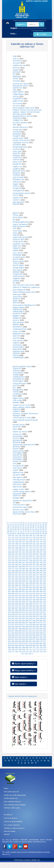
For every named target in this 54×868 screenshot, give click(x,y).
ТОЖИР (16, 281)
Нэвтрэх (7, 834)
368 (24, 585)
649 (45, 637)
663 (16, 641)
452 (10, 602)
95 (36, 533)
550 (45, 618)
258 (24, 564)
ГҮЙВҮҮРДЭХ (18, 94)
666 (27, 641)
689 (30, 645)
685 (16, 645)
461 (41, 602)
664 (20, 641)
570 (38, 623)
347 (27, 581)
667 (30, 641)
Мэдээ (6, 788)
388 (16, 589)
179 (16, 550)
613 (34, 631)
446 (27, 600)
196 (38, 552)
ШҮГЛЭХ (16, 68)
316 (34, 575)
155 (10, 546)
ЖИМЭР (16, 272)
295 (38, 571)
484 (45, 606)
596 (13, 629)
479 (27, 606)
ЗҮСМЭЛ (16, 81)
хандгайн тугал (19, 244)
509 (16, 612)
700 (30, 647)
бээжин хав (17, 461)
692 (41, 645)
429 (45, 596)
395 (41, 589)
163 (38, 546)
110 (45, 535)
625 (38, 633)
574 (13, 625)
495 (45, 608)
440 (45, 598)
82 (43, 531)
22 (13, 525)
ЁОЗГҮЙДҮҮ (18, 217)
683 (10, 645)
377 (16, 587)
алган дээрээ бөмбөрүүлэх (24, 305)
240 (38, 560)
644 (27, 637)
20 (8, 525)
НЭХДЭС (17, 155)
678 (30, 643)
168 (16, 548)
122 (10, 540)
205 (30, 554)
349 (34, 581)
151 (34, 544)
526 (38, 614)
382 (34, 587)
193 (27, 552)
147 (20, 544)
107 (34, 535)
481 (34, 606)
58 (23, 529)
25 (21, 525)
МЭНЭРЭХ (17, 349)
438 (38, 598)
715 (45, 650)
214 (24, 556)
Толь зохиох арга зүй (11, 792)
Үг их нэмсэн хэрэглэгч (12, 825)
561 (45, 620)
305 (34, 573)
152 (38, 544)
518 (10, 614)
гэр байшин (18, 394)
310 (13, 575)
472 (41, 604)
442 (13, 600)
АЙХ (15, 90)
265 (10, 567)
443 (16, 600)
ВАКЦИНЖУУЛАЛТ (21, 86)
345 (20, 581)
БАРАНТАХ (17, 88)
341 (45, 579)
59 (26, 529)
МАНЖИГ (17, 72)
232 (10, 560)
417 (41, 593)
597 (16, 629)
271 (30, 567)
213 (20, 556)
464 (13, 604)
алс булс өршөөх (20, 123)
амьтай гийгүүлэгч (20, 127)
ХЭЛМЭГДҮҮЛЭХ (20, 329)
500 (24, 610)
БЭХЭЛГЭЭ (18, 455)
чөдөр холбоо (19, 489)
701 (34, 647)
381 (30, 587)
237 (27, 560)
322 (16, 577)
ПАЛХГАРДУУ (19, 347)
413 (27, 593)
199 (10, 554)
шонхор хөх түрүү (20, 84)
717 (13, 652)
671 (45, 641)
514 (34, 612)
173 (34, 548)
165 (45, 546)
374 (45, 585)
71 (16, 531)
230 (41, 558)
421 (16, 596)
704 (45, 647)
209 (45, 554)
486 (13, 608)
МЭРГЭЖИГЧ (18, 92)
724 (38, 652)
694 (10, 647)
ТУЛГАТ (16, 263)
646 (34, 637)
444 (20, 600)
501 (27, 610)
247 (24, 562)
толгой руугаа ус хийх (22, 418)
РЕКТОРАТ (17, 484)
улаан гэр (17, 331)
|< (8, 523)
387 (13, 589)
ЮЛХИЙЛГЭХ (18, 379)
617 (10, 633)
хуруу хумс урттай (20, 237)
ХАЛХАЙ (16, 132)
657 (34, 639)
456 (24, 602)
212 (16, 556)
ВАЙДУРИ (17, 318)
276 (10, 569)
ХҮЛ (14, 464)
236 (24, 560)
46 (33, 527)
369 (27, 585)
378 (20, 587)
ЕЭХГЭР (16, 336)
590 (30, 627)
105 (27, 535)
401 (24, 591)
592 (38, 627)
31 (36, 525)
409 (13, 593)
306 (38, 573)
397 (10, 591)
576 (20, 625)
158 (20, 546)
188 (10, 552)
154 (45, 544)
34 (43, 525)
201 (16, 554)
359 (30, 583)
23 (16, 525)
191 (20, 552)
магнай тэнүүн (19, 425)
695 (13, 647)
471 (38, 604)
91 (26, 533)
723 (34, 652)
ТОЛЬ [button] (13, 34)
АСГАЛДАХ (17, 453)
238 (30, 560)
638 (45, 635)
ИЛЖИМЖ (17, 255)
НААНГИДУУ (18, 381)
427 (38, 596)
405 (38, 591)
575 (16, 625)
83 (46, 531)
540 (10, 618)
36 (8, 527)
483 (41, 606)
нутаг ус (16, 320)
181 (24, 550)
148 (24, 544)
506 (45, 610)
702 (38, 647)
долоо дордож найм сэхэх (24, 108)
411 (20, 593)
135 (16, 542)
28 (28, 525)
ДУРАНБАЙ (18, 440)
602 (34, 629)
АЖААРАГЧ (18, 457)
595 (10, 629)
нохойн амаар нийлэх (22, 492)
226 (27, 558)
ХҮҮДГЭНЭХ (18, 242)
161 (30, 546)
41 (21, 527)
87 (16, 533)
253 (45, 562)
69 (11, 531)
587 (20, 627)
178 (13, 550)
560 (41, 620)
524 (30, 614)
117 (30, 537)
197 (41, 552)
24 (18, 525)
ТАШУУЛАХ (18, 158)
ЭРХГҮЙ (16, 338)
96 (38, 533)
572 (45, 623)
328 (38, 577)
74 (23, 531)
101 (13, 535)
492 (34, 608)
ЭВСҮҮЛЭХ (17, 487)
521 (20, 614)
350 (38, 581)
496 (10, 610)
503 (34, 610)
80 (38, 531)
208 (41, 554)
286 (45, 569)
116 (27, 537)
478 (24, 606)
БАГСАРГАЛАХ (19, 171)
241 (41, 560)
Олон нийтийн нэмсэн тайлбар (15, 805)
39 (16, 527)
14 (34, 523)
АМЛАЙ (16, 204)
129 (34, 540)
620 (20, 633)
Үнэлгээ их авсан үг (11, 818)
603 (38, 629)
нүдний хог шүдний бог (22, 500)
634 (30, 635)
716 (10, 652)
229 (38, 558)
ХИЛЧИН (16, 353)
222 (13, 558)
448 (34, 600)
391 (27, 589)
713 (38, 650)
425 (30, 596)
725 (41, 652)
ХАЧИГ (16, 79)
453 (13, 602)
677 (27, 643)
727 (23, 654)
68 (8, 531)
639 (10, 637)
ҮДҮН (15, 429)
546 (30, 618)
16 (38, 523)
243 (10, 562)
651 (13, 639)
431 (13, 598)
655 (27, 639)
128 (30, 540)
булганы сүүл (18, 510)
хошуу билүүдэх (20, 383)
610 (24, 631)
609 (20, 631)
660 (45, 639)
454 (16, 602)
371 (34, 585)
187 (45, 550)
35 (46, 525)
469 (30, 604)
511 (24, 612)
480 (30, 606)
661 (10, 641)
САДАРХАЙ (18, 274)
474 (10, 606)
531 (16, 616)
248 (27, 562)
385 (45, 587)
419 (10, 596)
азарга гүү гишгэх (20, 432)
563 (13, 623)
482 (38, 606)
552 (13, 620)
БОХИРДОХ (18, 459)
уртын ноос (17, 162)
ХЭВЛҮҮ (16, 343)
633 (27, 635)
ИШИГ (15, 301)
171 (27, 548)
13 (31, 523)
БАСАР (16, 259)
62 (33, 529)
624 (34, 633)
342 (10, 581)
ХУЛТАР (16, 160)
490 (27, 608)
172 (30, 548)
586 (16, 627)
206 (34, 554)
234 (16, 560)
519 (13, 614)
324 (24, 577)
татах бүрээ (18, 231)
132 (45, 540)
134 (13, 542)
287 (10, 571)
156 (13, 546)
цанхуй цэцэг (18, 138)
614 (38, 631)
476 (16, 606)
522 (24, 614)
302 (24, 573)
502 (30, 610)
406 (41, 591)
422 (20, 596)
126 (24, 540)
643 (24, 637)
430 (10, 598)
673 (13, 643)
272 (34, 567)
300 (16, 573)
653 (20, 639)
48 (38, 527)
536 (34, 616)
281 (27, 569)
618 (13, 633)
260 (30, 564)
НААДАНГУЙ (18, 466)
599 (24, 629)
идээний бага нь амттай (23, 116)
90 (23, 533)
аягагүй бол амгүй (20, 507)
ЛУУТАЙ (16, 386)
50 (43, 527)
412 (24, 593)
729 (29, 654)
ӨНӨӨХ (16, 403)
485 (10, 608)
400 (20, 591)
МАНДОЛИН (18, 390)
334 (20, 579)
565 (20, 623)
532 (20, 616)
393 (34, 589)
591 (34, 627)
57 (21, 529)
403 (30, 591)
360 (34, 583)
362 (41, 583)
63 (36, 529)
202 (20, 554)
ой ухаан (16, 63)
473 (45, 604)
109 (41, 535)
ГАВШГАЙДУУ (19, 311)
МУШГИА (17, 173)
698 (24, 647)
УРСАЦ (16, 97)
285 (41, 569)
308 (45, 573)
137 (24, 542)
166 (10, 548)
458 (30, 602)
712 (34, 650)
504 (38, 610)
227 (30, 558)
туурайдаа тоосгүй (20, 142)
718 (16, 652)
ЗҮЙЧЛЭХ (17, 182)
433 (20, 598)
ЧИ (14, 503)
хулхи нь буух (18, 239)
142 (41, 542)
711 (30, 650)
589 (27, 627)
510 (20, 612)
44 (28, 527)
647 (38, 637)
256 (16, 564)
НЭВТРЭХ (29, 1)
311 (16, 575)
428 (41, 596)
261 (34, 564)
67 (46, 529)
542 (16, 618)
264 (45, 564)
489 (24, 608)
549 (41, 618)
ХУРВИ (16, 375)
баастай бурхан (19, 226)
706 (13, 650)
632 (24, 635)
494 (41, 608)
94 (33, 533)
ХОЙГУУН (17, 496)
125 (20, 540)
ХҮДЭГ (16, 470)
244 (13, 562)
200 (13, 554)
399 (16, 591)
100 (10, 535)
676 (24, 643)
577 (24, 625)
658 (38, 639)
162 (34, 546)
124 (16, 540)
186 (41, 550)
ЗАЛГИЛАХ (17, 345)
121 (45, 537)
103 (20, 535)
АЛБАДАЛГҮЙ (19, 191)
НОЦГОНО (17, 118)
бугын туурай (18, 261)
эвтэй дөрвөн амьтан (22, 193)
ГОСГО (16, 195)
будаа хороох (18, 398)
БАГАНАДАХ (18, 436)
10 (24, 523)
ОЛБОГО (16, 409)
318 (41, 575)
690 (34, 645)
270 (27, 567)
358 (27, 583)
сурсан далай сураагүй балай (25, 420)
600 (27, 629)
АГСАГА (16, 438)
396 (45, 589)
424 (27, 596)
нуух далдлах (18, 322)
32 (38, 525)
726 (45, 652)
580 (34, 625)
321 (13, 577)
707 (16, 650)
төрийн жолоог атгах (21, 405)
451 (45, 600)
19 (46, 523)
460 (38, 602)
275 (45, 567)
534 (27, 616)
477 (20, 606)
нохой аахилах (19, 276)
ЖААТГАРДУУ (19, 265)
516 (41, 612)
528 (45, 614)
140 (34, 542)
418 (45, 593)
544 (24, 618)
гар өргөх (17, 475)
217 (34, 556)
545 (27, 618)
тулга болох (18, 297)
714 (41, 650)
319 (45, 575)
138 (27, 542)
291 (24, 571)
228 (34, 558)
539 (45, 616)
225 (24, 558)
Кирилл (21, 24)
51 (46, 527)
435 (27, 598)
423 (24, 596)
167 (13, 548)
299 (13, 573)
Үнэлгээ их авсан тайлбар (13, 821)
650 (10, 639)
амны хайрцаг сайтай (22, 407)
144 (10, 544)
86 (13, 533)
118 (34, 537)
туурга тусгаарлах (20, 224)
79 (36, 531)
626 (41, 633)
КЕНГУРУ (17, 153)
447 (30, 600)
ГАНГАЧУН (17, 514)
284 (38, 569)
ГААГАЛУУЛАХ (19, 505)
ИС (14, 283)
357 (24, 583)
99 (46, 533)
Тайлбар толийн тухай (12, 808)
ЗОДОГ (16, 184)
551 (10, 620)
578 (27, 625)
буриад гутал (18, 472)
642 (20, 637)
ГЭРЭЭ (16, 355)
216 (30, 556)
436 (30, 598)
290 (20, 571)
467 (24, 604)
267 (16, 567)
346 (24, 581)
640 (13, 637)
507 (10, 612)
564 (16, 623)
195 (34, 552)
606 (10, 631)
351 (41, 581)
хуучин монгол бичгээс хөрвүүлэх (23, 696)
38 (13, 527)
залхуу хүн (17, 434)
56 (18, 529)
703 (41, 647)
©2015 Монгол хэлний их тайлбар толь (27, 860)
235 (20, 560)
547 (34, 618)
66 (43, 529)
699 (27, 647)
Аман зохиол (24, 677)
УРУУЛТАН (17, 61)
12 (29, 523)
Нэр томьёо (24, 684)
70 (13, 531)
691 (38, 645)
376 (13, 587)
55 (16, 529)
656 (30, 639)
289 (16, 571)
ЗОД (15, 56)
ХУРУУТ (16, 186)
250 (34, 562)
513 (30, 612)
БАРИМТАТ (18, 327)
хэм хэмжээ (18, 270)
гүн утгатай (17, 103)
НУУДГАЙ (17, 188)
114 (20, 537)
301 (20, 573)
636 (38, 635)
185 (38, 550)
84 (8, 533)
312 (20, 575)
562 (10, 623)
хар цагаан (17, 494)
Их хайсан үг (8, 815)
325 (27, 577)
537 (38, 616)
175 (41, 548)
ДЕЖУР (16, 213)
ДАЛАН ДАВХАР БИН (22, 367)
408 (10, 593)
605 (45, 629)
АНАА (15, 233)
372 (38, 585)
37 (11, 527)
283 (34, 569)
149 (27, 544)
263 (41, 564)
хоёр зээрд (17, 400)
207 (38, 554)
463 (10, 604)
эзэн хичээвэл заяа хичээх (24, 285)
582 (41, 625)
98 (43, 533)
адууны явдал (19, 307)
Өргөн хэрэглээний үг (24, 664)
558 (34, 620)
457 (27, 602)
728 (26, 654)
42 (23, 527)
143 (45, 542)
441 (10, 600)
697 (20, 647)
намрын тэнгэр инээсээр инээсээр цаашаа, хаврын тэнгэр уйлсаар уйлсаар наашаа (27, 112)
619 (16, 633)
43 (26, 527)
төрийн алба (18, 198)
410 (16, 593)
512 (27, 612)
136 (20, 542)
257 (20, 564)
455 (20, 602)
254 (10, 564)
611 (27, 631)
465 (16, 604)
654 (24, 639)
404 (34, 591)
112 (13, 537)
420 (13, 596)
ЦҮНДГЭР (17, 164)
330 (45, 577)
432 (16, 598)
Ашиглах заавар (9, 831)
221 (10, 558)
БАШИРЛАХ (18, 99)
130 (38, 540)
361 (38, 583)
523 (27, 614)
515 (38, 612)
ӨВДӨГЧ (16, 316)
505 (41, 610)
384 (41, 587)
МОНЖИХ (17, 134)
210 (10, 556)
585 (13, 627)
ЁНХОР (16, 449)
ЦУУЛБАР (17, 145)
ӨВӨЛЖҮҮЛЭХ (19, 334)
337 (30, 579)
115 (24, 537)
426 (34, 596)
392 (30, 589)
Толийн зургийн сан (11, 798)
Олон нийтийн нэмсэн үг (12, 802)
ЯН (14, 220)
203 (24, 554)
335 (24, 579)
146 (16, 544)
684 (13, 645)
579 (30, 625)
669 (38, 641)
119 (38, 537)
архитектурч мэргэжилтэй (23, 445)
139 (30, 542)
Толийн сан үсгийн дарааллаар (15, 795)
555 (24, 620)
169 (20, 548)
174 (38, 548)
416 (38, 593)
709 (24, 650)
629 (13, 635)
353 (10, 583)
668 (34, 641)
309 (10, 575)
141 (38, 542)
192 (24, 552)
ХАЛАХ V (17, 200)
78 (33, 531)
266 (13, 567)
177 (10, 550)
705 (10, 650)
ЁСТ (15, 388)
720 (24, 652)
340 (41, 579)
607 (13, 631)
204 (27, 554)
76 (28, 531)
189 (13, 552)
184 (34, 550)
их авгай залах (19, 257)
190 (16, 552)
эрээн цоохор (18, 451)
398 (13, 591)
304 (30, 573)
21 (11, 525)
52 (8, 529)
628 (10, 635)
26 (23, 525)
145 (13, 544)
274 (41, 567)
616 (45, 631)
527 (41, 614)
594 (45, 627)
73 (21, 531)
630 (16, 635)
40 (18, 527)
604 (41, 629)
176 (45, 548)
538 (41, 616)
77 (31, 531)
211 (13, 556)
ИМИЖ (16, 250)
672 (10, 643)
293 (30, 571)
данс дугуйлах (19, 202)
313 (24, 575)
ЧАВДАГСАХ (18, 120)
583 (45, 625)
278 (16, 569)
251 (38, 562)
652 (16, 639)
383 (38, 587)
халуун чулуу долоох (21, 140)
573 (10, 625)
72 (18, 531)
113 (16, 537)
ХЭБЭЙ (16, 235)
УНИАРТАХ (18, 309)
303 (27, 573)
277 (13, 569)
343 (13, 581)
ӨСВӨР (16, 498)
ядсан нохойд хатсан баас (24, 512)
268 (20, 567)
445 (24, 600)
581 (38, 625)
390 (24, 589)
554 (20, 620)
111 (10, 537)
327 (34, 577)
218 (38, 556)
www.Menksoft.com (39, 842)
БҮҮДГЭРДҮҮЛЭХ (20, 147)
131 (41, 540)
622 (27, 633)
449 (38, 600)
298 (10, 573)
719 (20, 652)
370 (30, 585)
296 (41, 571)
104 (24, 535)
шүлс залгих (18, 253)
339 (38, 579)
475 (13, 606)
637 (41, 635)
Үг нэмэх (43, 34)
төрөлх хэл (17, 167)
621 (24, 633)
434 (24, 598)
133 (10, 542)
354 (13, 583)
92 (28, 533)
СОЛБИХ (16, 175)
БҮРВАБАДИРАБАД (21, 222)
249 (30, 562)
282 (30, 569)
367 (20, 585)
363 (45, 583)
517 (45, 612)
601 (30, 629)
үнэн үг (16, 59)
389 (20, 589)
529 (10, 616)
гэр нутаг (16, 106)
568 (30, 623)
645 (30, 637)
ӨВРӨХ (16, 325)
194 (30, 552)
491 (30, 608)
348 (30, 581)
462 (45, 602)
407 (45, 591)
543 (20, 618)
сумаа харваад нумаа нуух (24, 292)
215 (27, 556)
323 (20, 577)
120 (41, 537)
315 (30, 575)
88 (18, 533)
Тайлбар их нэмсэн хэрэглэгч (14, 828)
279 (20, 569)
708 (20, 650)
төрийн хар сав (19, 65)
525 (34, 614)
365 (13, 585)
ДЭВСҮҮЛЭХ (18, 101)
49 (41, 527)
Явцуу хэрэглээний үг (24, 670)
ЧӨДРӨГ (16, 279)
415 (34, 593)
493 (38, 608)
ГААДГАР (17, 136)
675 (20, 643)
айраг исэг (17, 246)
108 (38, 535)
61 (31, 529)
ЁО (14, 74)
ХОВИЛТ (16, 411)
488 (20, 608)
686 (20, 645)
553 (16, 620)
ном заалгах (18, 341)
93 (31, 533)
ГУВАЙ (16, 392)
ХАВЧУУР (17, 369)
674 (16, 643)
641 (16, 637)
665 (24, 641)
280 (24, 569)
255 (13, 564)
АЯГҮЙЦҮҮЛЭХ (19, 480)
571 (41, 623)
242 (45, 560)
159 (24, 546)
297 (45, 571)
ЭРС (15, 125)
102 (16, 535)
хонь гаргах (17, 468)
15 (36, 523)
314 (27, 575)
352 (45, 581)
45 (31, 527)
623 (30, 633)
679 (34, 643)
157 (16, 546)
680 (38, 643)
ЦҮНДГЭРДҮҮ (18, 268)
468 (27, 604)
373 (41, 585)
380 (27, 587)
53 (11, 529)
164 (41, 546)
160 (27, 546)
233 (13, 560)
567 (27, 623)
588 (24, 627)
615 (41, 631)
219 (41, 556)
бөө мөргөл (18, 477)
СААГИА (16, 149)
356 (20, 583)
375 (10, 587)
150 (30, 544)
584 (10, 627)
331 (10, 579)
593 (41, 627)
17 (41, 523)
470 (34, 604)
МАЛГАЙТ (17, 427)
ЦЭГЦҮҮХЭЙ (18, 177)
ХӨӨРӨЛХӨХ (18, 482)
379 (24, 587)
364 (10, 585)
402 (27, 591)
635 (34, 635)
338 (34, 579)
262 (38, 564)
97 (41, 533)
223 (16, 558)
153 (41, 544)
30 (33, 525)
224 (20, 558)
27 (26, 525)
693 (45, 645)
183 (30, 550)
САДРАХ (16, 169)
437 (34, 598)
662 (13, 641)
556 (27, 620)
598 (20, 629)
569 (34, 623)
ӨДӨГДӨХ (17, 76)
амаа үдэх (17, 294)
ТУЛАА (16, 215)
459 (34, 602)
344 (16, 581)
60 (28, 529)
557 (30, 620)
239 (34, 560)
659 (41, 639)
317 (38, 575)
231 (45, 558)
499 (20, 610)
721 (27, 652)
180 (20, 550)
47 (36, 527)
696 (16, 647)
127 (27, 540)
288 (13, 571)
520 (16, 614)
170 (24, 548)
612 (30, 631)
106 (30, 535)
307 (41, 573)
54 (13, 529)
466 (20, 604)
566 (24, 623)
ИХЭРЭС (16, 447)
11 (26, 523)
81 (41, 531)
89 (21, 533)
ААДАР (16, 70)
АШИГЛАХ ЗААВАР (41, 1)
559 (38, 620)
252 (41, 562)
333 (16, 579)
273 (38, 567)
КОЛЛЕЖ (17, 443)
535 (30, 616)
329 (41, 577)
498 (16, 610)
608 (16, 631)
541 (13, 618)
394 (38, 589)
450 (41, 600)
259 (27, 564)
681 (41, 643)
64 (38, 529)
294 (34, 571)
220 (45, 556)
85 (11, 533)
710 (27, 650)
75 (26, 531)
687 (24, 645)
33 (41, 525)
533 (24, 616)
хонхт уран (17, 151)
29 (31, 525)
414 (30, 593)
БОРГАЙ (16, 303)
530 (13, 616)
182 (27, 550)
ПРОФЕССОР (19, 180)
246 (20, 562)
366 (16, 585)
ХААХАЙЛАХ (18, 373)
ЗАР (14, 228)
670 (41, 641)
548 (38, 618)
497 (13, 610)
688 (27, 645)
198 (45, 552)
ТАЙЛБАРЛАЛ (19, 377)
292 (27, 571)
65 (41, 529)
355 (16, 583)
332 (13, 579)
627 (45, 633)
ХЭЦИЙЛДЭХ (19, 358)
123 (13, 540)
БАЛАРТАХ (17, 314)
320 (10, 577)
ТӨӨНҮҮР (17, 248)
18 (43, 523)
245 (16, 562)
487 (16, 608)
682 (45, 643)
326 (30, 577)
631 (20, 635)
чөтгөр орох (18, 130)
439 (41, 598)
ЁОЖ (15, 396)
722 (30, 652)
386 (10, 589)
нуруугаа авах (19, 351)
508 (13, 612)
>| (32, 654)
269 (24, 567)
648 (41, 637)
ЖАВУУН (17, 299)
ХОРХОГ (16, 371)
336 (27, 579)
